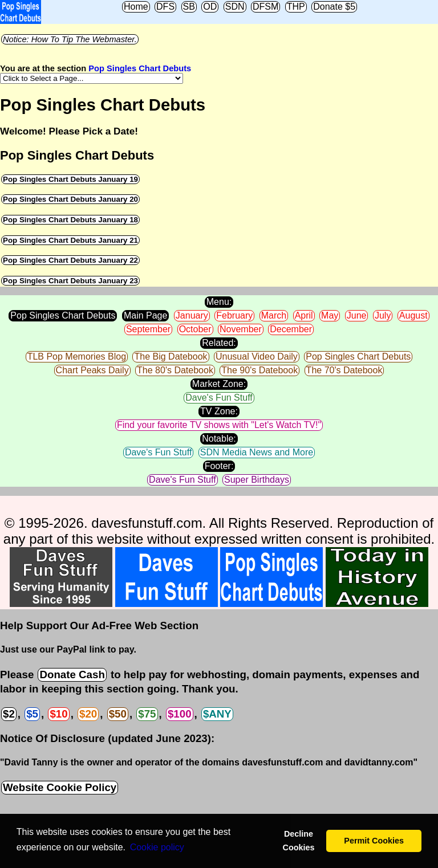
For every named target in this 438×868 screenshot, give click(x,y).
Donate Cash (72, 675)
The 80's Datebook (175, 370)
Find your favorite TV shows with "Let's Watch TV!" (219, 425)
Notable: (219, 439)
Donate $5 (334, 7)
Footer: (219, 466)
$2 (9, 714)
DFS (165, 7)
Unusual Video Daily (257, 356)
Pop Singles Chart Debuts (140, 68)
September (148, 329)
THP (296, 7)
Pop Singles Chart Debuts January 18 (70, 220)
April (304, 315)
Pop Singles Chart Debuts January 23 (70, 281)
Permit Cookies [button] (374, 841)
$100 (180, 714)
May (330, 315)
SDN (235, 7)
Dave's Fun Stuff (219, 398)
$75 (147, 714)
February (234, 315)
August (413, 315)
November (241, 329)
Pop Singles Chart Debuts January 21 (70, 240)
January (192, 315)
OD (210, 7)
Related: (219, 343)
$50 (118, 714)
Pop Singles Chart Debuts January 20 (70, 199)
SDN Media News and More (257, 452)
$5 (32, 714)
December (291, 329)
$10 (58, 714)
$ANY (217, 714)
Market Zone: (219, 384)
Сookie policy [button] (157, 847)
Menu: (219, 302)
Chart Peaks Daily (92, 370)
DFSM (265, 7)
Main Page (146, 315)
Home (136, 7)
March (274, 315)
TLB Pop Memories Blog (77, 356)
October (195, 329)
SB (189, 7)
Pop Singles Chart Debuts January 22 (70, 260)
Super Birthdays (257, 480)
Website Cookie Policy (60, 787)
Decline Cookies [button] (298, 841)
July (383, 315)
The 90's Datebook (259, 370)
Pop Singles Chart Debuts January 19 (70, 179)
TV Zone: (219, 411)
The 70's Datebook (344, 370)
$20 (88, 714)
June (357, 315)
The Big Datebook (171, 356)
